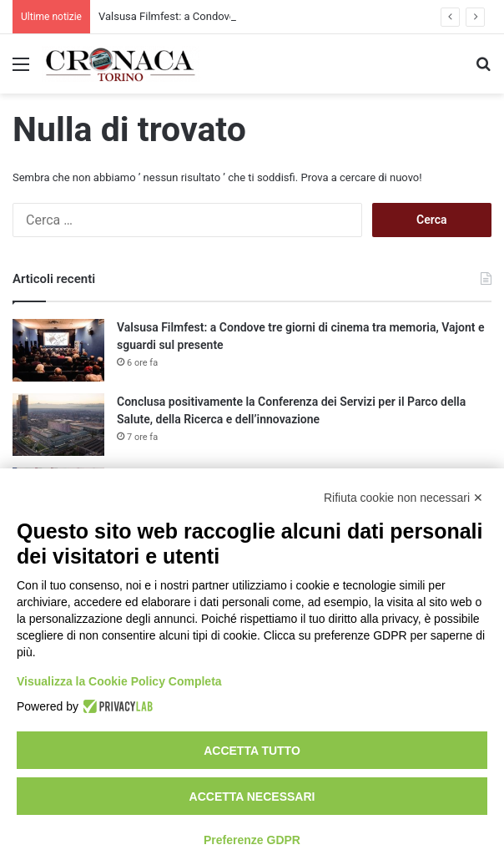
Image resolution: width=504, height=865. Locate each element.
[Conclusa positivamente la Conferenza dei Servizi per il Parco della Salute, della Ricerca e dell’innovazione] (58, 425)
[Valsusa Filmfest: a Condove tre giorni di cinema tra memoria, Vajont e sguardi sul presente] (58, 350)
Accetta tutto (252, 751)
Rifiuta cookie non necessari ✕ (403, 498)
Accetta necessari (252, 797)
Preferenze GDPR (252, 840)
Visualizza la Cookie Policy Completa (119, 681)
